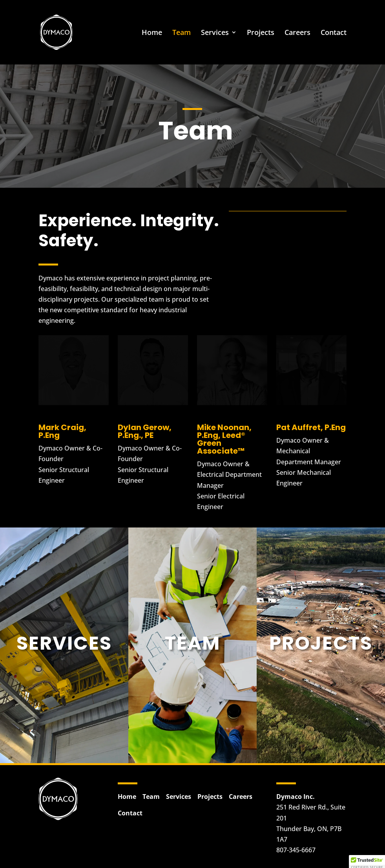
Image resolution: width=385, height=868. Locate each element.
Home (152, 33)
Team (182, 33)
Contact (334, 33)
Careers (297, 33)
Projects (261, 33)
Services (215, 33)
